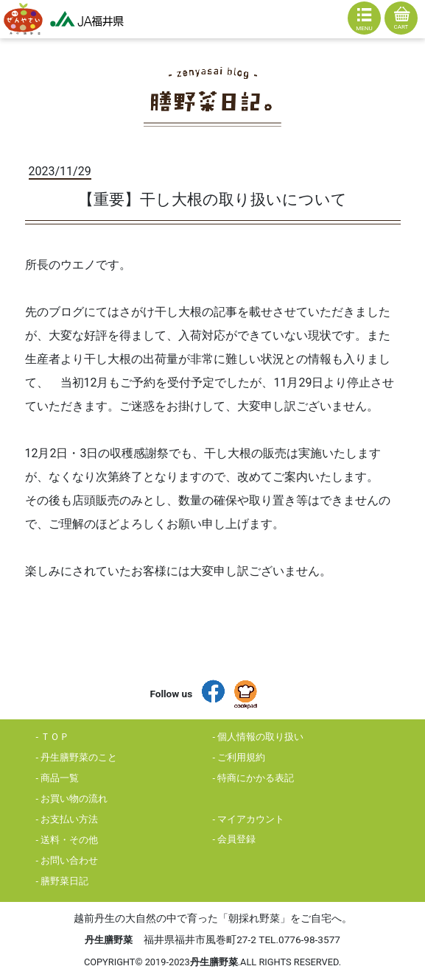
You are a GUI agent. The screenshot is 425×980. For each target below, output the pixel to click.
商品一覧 (60, 778)
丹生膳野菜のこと (79, 757)
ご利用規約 (241, 757)
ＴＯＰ (55, 737)
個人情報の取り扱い (260, 737)
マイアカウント (251, 819)
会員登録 (236, 839)
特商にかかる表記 (256, 778)
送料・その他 (69, 840)
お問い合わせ (69, 860)
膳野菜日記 (64, 881)
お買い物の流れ (74, 799)
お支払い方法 (69, 819)
